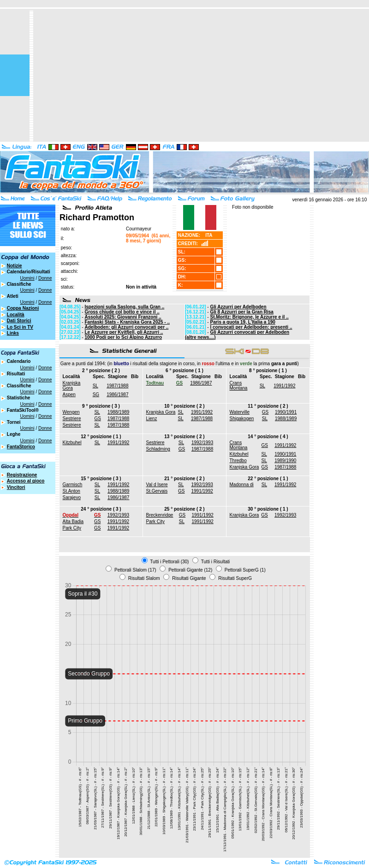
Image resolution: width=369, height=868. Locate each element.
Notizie (15, 266)
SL (95, 386)
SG (96, 395)
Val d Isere (157, 485)
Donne (45, 278)
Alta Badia (73, 521)
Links (13, 333)
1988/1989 (118, 412)
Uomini (27, 278)
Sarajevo (72, 497)
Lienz (152, 419)
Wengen (71, 412)
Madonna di (242, 485)
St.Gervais (157, 491)
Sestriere (72, 419)
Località (16, 315)
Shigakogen (242, 419)
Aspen (69, 395)
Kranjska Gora (72, 386)
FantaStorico (21, 447)
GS (97, 419)
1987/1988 (117, 386)
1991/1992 (284, 386)
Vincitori (16, 487)
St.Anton (71, 491)
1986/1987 (117, 395)
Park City (72, 528)
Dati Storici (19, 321)
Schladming (158, 449)
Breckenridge (160, 515)
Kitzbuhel (72, 443)
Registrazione (22, 475)
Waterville (240, 412)
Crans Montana (239, 386)
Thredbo (238, 461)
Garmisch (73, 485)
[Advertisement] (194, 75)
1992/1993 (202, 443)
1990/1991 (286, 412)
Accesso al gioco (26, 481)
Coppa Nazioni (23, 308)
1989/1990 (285, 461)
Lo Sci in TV (20, 327)
